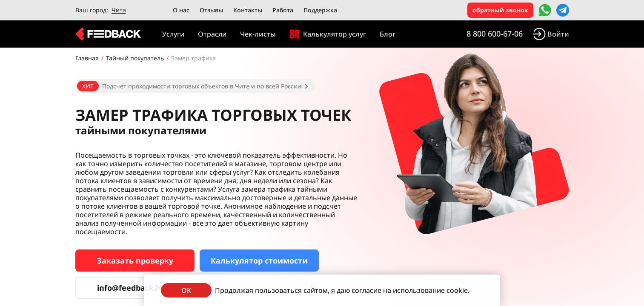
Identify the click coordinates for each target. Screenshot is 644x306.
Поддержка (320, 10)
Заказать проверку (135, 261)
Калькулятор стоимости (259, 261)
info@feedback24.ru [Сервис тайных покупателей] (135, 288)
